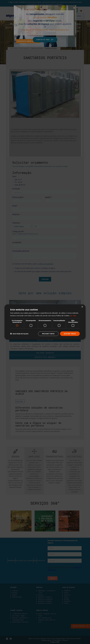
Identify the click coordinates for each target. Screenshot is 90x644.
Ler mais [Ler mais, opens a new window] (73, 315)
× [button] (82, 307)
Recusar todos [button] (48, 334)
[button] (19, 334)
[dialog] (45, 322)
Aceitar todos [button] (70, 334)
